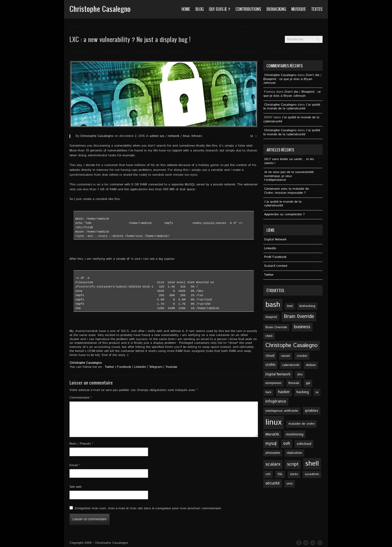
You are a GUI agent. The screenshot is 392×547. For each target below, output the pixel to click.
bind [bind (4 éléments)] (290, 306)
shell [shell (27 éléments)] (312, 464)
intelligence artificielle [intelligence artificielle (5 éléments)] (282, 411)
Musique (299, 9)
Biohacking (276, 9)
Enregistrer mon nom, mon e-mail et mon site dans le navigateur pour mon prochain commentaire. (148, 508)
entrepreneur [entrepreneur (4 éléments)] (274, 383)
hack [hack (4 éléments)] (268, 392)
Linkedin (140, 367)
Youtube (171, 367)
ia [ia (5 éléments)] (317, 392)
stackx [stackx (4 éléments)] (294, 474)
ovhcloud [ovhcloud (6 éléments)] (304, 444)
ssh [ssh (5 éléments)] (268, 474)
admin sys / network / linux (170, 136)
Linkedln (270, 248)
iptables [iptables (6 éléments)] (312, 411)
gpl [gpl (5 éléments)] (308, 383)
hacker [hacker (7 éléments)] (284, 392)
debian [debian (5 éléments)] (311, 365)
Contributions (248, 9)
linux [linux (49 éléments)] (274, 422)
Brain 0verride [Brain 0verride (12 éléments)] (299, 317)
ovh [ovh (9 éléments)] (287, 444)
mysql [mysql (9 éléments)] (271, 444)
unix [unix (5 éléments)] (290, 484)
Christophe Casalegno (97, 136)
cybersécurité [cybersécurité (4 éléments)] (291, 365)
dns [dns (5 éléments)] (300, 374)
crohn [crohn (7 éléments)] (270, 365)
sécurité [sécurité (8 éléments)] (273, 483)
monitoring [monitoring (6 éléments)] (295, 434)
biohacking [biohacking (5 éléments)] (307, 306)
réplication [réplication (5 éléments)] (294, 453)
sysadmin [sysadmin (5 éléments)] (312, 474)
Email (75, 465)
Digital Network (275, 239)
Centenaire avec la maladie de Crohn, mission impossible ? (286, 191)
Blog (199, 9)
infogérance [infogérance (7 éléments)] (276, 401)
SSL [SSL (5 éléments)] (280, 474)
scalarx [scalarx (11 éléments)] (273, 464)
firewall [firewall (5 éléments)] (294, 383)
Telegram (156, 367)
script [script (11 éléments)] (293, 464)
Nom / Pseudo (81, 444)
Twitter (109, 367)
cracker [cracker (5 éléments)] (302, 356)
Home (186, 9)
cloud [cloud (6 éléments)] (270, 356)
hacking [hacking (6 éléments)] (303, 392)
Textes (317, 9)
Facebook (124, 367)
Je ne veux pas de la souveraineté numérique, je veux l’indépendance (289, 176)
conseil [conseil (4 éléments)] (286, 356)
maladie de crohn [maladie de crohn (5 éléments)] (302, 424)
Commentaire (81, 398)
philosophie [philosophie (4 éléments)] (273, 453)
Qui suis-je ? (220, 9)
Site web (75, 487)
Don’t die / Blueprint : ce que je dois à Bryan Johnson (293, 79)
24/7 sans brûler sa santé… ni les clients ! (289, 161)
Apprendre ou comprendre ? (284, 214)
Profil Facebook (275, 257)
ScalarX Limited (276, 266)
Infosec (197, 136)
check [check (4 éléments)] (269, 336)
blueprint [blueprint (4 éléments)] (271, 317)
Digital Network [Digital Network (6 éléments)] (278, 374)
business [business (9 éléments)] (302, 327)
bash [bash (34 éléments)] (273, 305)
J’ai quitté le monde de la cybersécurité (292, 107)
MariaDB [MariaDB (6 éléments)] (272, 434)
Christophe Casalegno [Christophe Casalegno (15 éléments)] (292, 346)
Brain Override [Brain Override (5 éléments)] (276, 327)
